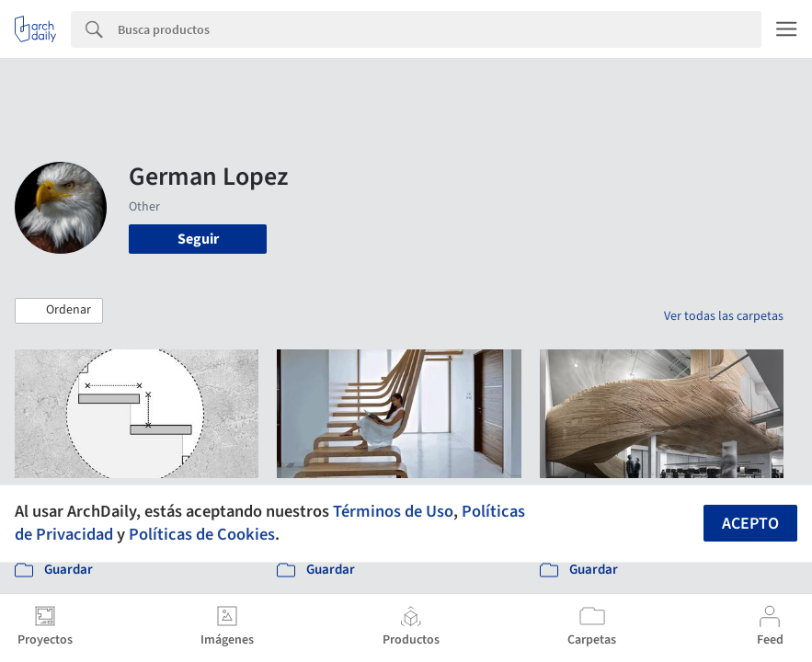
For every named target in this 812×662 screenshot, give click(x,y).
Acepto (750, 524)
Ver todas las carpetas (724, 316)
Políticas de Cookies (202, 534)
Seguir (198, 239)
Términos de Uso (393, 511)
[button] (59, 311)
